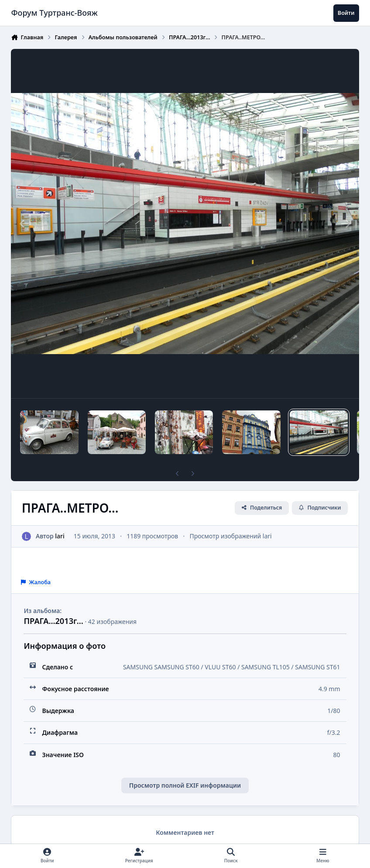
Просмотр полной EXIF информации (185, 785)
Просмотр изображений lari (231, 536)
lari (60, 536)
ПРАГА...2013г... (53, 621)
